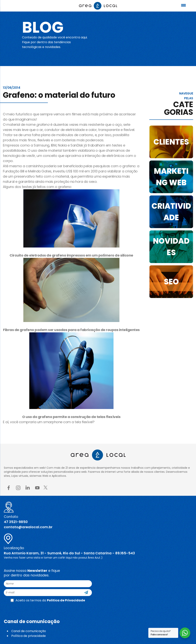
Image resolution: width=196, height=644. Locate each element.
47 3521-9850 (16, 522)
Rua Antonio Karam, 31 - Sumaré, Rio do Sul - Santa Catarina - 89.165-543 (69, 553)
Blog (43, 27)
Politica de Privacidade (66, 600)
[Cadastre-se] (86, 593)
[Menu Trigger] (184, 5)
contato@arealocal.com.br (28, 527)
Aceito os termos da (48, 600)
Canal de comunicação (29, 631)
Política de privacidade (29, 636)
